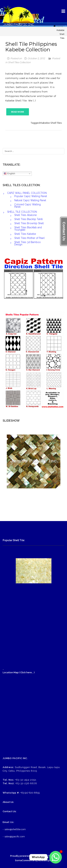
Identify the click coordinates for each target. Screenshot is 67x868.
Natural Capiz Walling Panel (30, 200)
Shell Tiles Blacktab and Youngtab (28, 229)
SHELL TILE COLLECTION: (22, 212)
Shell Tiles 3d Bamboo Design (28, 243)
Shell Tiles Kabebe (25, 234)
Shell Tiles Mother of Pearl (29, 238)
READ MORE (18, 112)
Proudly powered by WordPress (28, 856)
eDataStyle (45, 860)
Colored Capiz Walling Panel (28, 206)
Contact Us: (10, 811)
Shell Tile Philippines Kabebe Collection (31, 47)
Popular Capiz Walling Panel (31, 196)
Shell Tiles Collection (19, 62)
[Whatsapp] (56, 857)
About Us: (8, 802)
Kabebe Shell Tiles (51, 123)
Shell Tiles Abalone (25, 215)
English (9, 174)
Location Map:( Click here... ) (19, 672)
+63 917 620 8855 (30, 793)
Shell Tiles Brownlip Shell (29, 223)
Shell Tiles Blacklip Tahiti (28, 219)
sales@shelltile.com (15, 829)
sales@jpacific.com (15, 836)
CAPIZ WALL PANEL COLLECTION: (27, 193)
